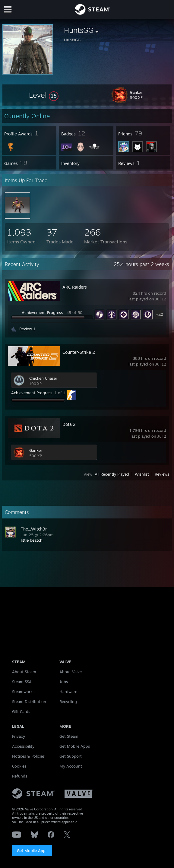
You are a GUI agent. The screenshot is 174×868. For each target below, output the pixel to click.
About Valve (71, 672)
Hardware (68, 692)
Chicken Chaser (43, 378)
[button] (44, 95)
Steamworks (23, 692)
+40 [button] (160, 315)
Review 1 (27, 329)
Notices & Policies (28, 756)
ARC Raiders (75, 287)
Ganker (36, 450)
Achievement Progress (42, 312)
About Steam (24, 672)
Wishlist (142, 474)
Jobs (64, 682)
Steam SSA (22, 682)
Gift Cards (21, 711)
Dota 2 (69, 424)
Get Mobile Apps (32, 851)
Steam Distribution (29, 702)
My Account (71, 766)
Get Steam (69, 736)
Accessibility (23, 746)
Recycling (68, 702)
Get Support (71, 756)
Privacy (19, 736)
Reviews (162, 474)
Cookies (19, 766)
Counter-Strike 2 (79, 352)
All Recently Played (112, 474)
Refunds (20, 776)
